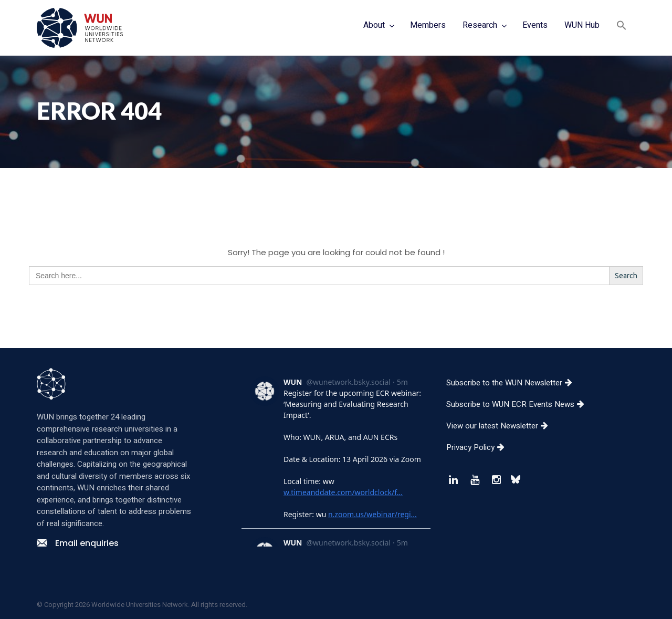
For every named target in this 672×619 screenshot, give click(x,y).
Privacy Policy (479, 447)
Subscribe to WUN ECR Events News (519, 404)
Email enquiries (78, 543)
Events (535, 25)
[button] (622, 27)
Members (428, 25)
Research (480, 25)
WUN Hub (582, 25)
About (374, 25)
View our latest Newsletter (501, 426)
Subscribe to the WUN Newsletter (513, 383)
